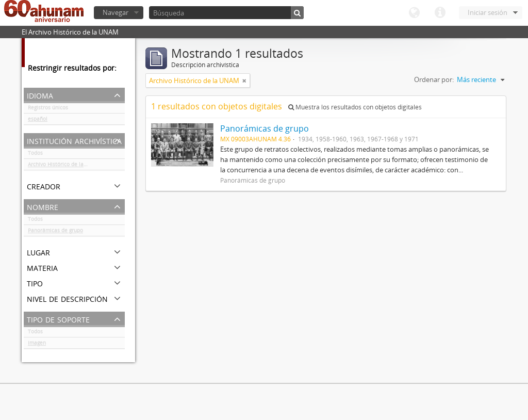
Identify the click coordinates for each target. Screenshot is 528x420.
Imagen (37, 345)
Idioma (414, 13)
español (38, 121)
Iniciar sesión (488, 12)
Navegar (115, 12)
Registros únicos (48, 109)
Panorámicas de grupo (55, 232)
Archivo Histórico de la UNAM (64, 166)
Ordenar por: (434, 79)
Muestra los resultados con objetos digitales (355, 107)
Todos (35, 155)
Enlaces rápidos (440, 13)
